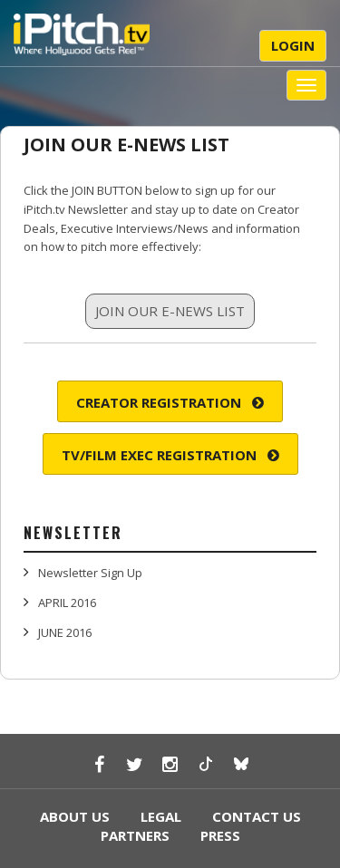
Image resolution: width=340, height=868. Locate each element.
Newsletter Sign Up (90, 573)
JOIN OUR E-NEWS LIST (126, 145)
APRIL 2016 (67, 603)
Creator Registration (170, 402)
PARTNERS (135, 835)
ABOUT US (75, 816)
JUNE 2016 (65, 632)
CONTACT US (257, 816)
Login (293, 45)
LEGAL (161, 816)
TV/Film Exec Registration (170, 455)
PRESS (220, 835)
